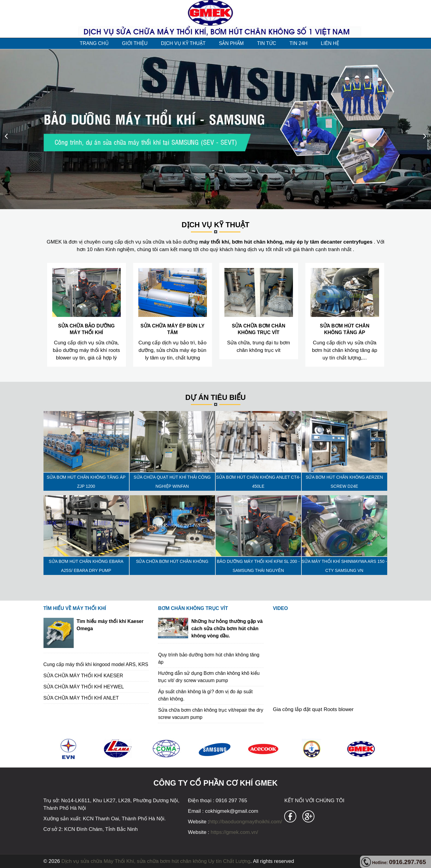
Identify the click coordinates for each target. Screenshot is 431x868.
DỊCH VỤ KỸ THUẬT (183, 43)
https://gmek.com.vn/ (234, 832)
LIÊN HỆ (330, 43)
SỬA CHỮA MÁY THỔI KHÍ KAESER (83, 676)
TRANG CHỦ (94, 43)
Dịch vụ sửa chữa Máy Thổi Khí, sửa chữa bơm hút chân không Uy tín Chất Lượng (156, 861)
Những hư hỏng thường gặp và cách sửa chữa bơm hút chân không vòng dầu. (227, 629)
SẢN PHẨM (231, 43)
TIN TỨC (267, 43)
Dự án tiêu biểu (216, 397)
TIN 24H (299, 43)
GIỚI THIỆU (135, 43)
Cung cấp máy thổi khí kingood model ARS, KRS (96, 664)
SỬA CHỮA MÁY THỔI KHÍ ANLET (81, 698)
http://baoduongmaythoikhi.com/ (246, 822)
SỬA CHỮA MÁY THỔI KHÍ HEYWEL (84, 687)
